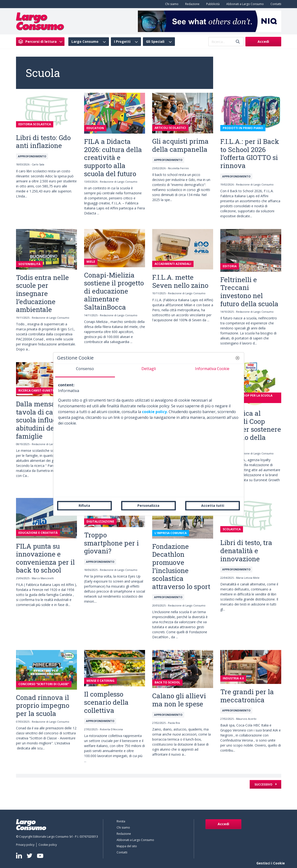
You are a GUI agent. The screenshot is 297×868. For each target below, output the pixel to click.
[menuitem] (171, 4)
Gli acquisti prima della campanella (180, 145)
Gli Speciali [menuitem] (155, 42)
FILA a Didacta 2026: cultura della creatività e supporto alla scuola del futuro (113, 157)
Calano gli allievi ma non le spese (179, 700)
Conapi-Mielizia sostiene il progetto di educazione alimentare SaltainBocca (114, 291)
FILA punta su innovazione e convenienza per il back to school (45, 558)
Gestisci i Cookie (271, 863)
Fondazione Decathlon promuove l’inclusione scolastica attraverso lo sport (181, 566)
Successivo (264, 784)
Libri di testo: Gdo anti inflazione (43, 142)
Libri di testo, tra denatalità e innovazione (246, 551)
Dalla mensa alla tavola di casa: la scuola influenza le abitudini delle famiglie (46, 420)
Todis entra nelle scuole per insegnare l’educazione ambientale (42, 293)
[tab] (85, 371)
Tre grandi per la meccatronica (247, 696)
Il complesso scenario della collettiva (106, 702)
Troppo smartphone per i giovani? (111, 543)
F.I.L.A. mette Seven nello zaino (180, 281)
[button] (238, 358)
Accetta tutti (213, 505)
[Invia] (238, 42)
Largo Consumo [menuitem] (85, 42)
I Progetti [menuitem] (122, 42)
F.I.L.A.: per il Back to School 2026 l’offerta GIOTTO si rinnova (250, 153)
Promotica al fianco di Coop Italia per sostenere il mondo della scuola (251, 429)
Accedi (263, 41)
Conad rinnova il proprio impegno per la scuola (43, 705)
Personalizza (148, 505)
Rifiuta (84, 505)
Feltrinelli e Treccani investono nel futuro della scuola (249, 292)
